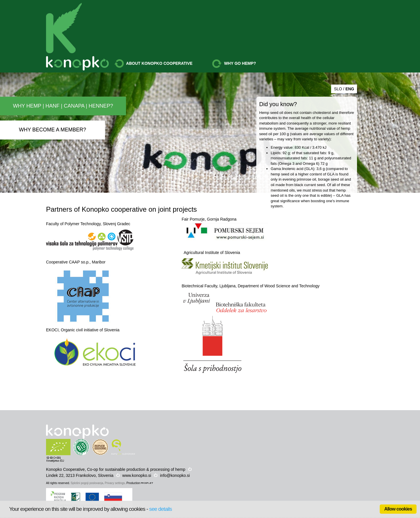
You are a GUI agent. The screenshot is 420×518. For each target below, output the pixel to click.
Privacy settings (115, 483)
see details (161, 509)
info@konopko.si (175, 475)
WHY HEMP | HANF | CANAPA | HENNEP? (63, 106)
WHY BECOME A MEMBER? (53, 130)
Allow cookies (398, 509)
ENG (350, 89)
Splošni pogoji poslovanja (87, 483)
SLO (338, 89)
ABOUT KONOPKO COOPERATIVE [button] (153, 64)
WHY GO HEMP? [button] (234, 64)
